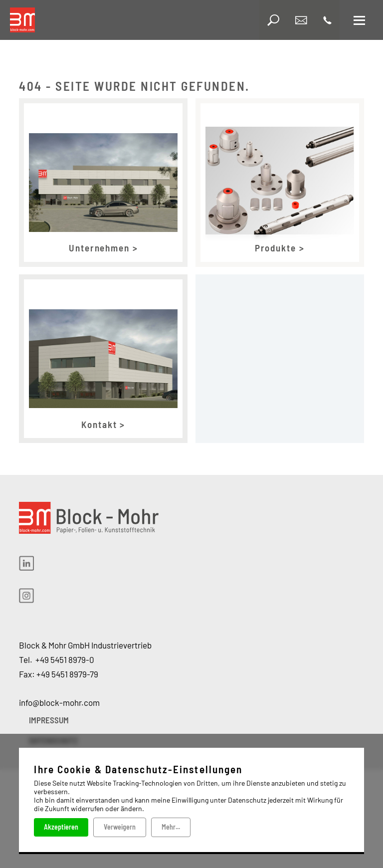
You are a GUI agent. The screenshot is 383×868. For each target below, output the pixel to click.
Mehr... (171, 827)
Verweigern (120, 827)
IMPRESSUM (49, 720)
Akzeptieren (61, 827)
